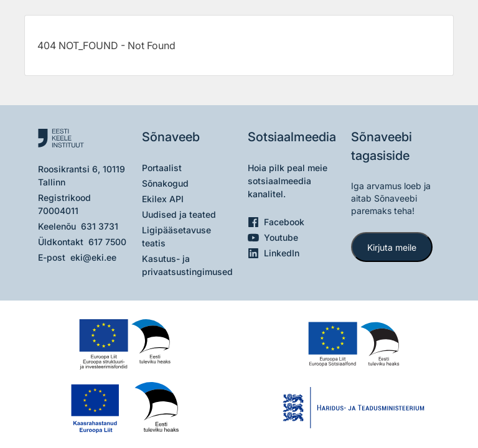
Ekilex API (163, 199)
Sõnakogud (165, 183)
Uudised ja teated (179, 214)
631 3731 (100, 226)
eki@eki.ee (93, 257)
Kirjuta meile (392, 247)
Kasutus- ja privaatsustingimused (187, 265)
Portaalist (162, 168)
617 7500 (107, 242)
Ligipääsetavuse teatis (176, 236)
